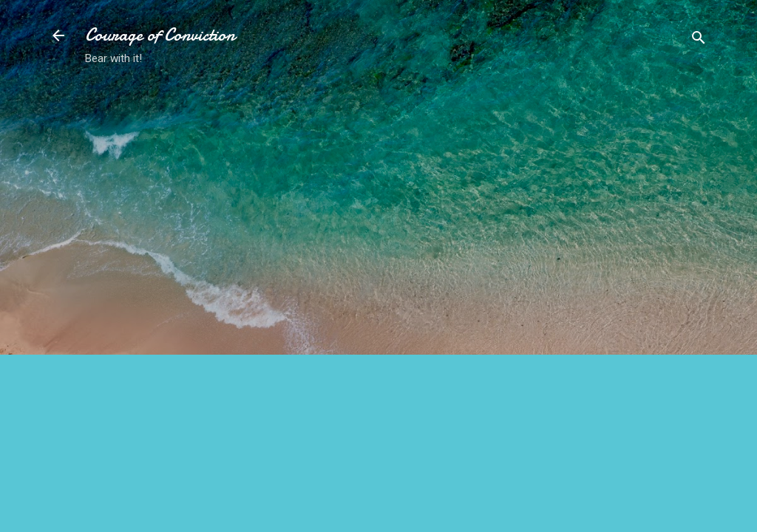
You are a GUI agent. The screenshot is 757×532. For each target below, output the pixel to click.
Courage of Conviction (160, 35)
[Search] (699, 40)
